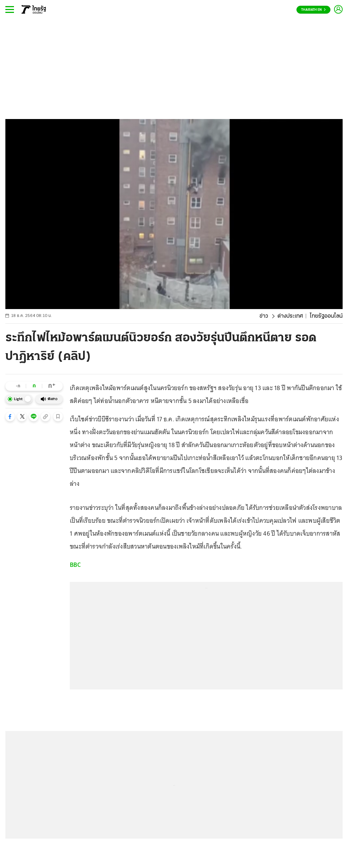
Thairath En (313, 10)
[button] (10, 417)
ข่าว (264, 316)
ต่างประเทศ (290, 316)
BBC (75, 565)
